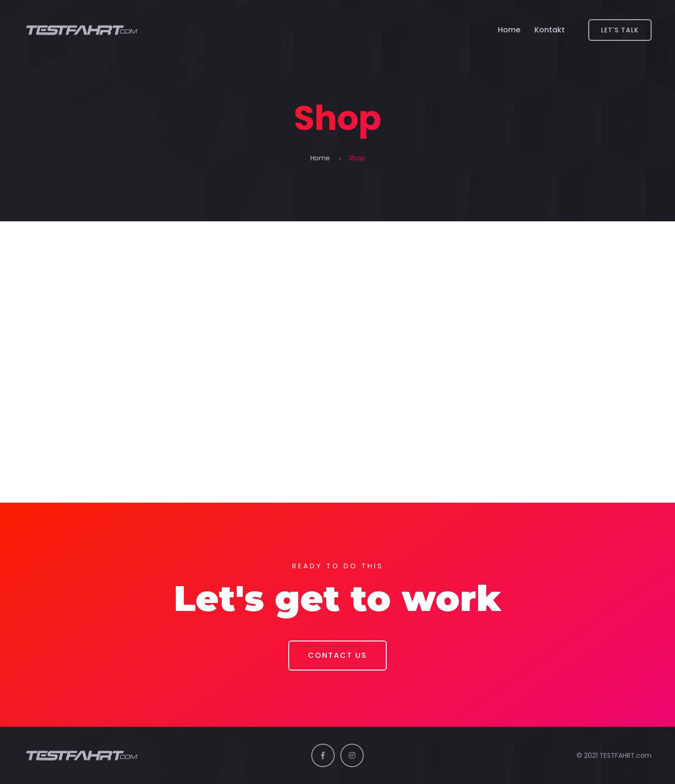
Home (509, 30)
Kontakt (550, 30)
